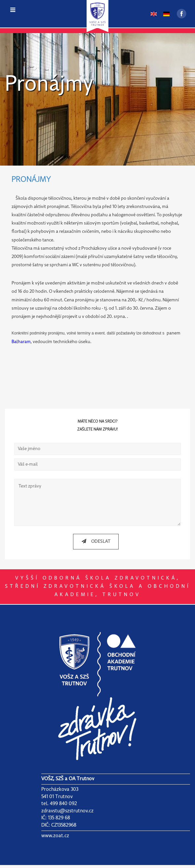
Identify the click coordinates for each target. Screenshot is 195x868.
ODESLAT (94, 544)
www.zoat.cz (55, 839)
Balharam (21, 342)
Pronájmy (49, 85)
